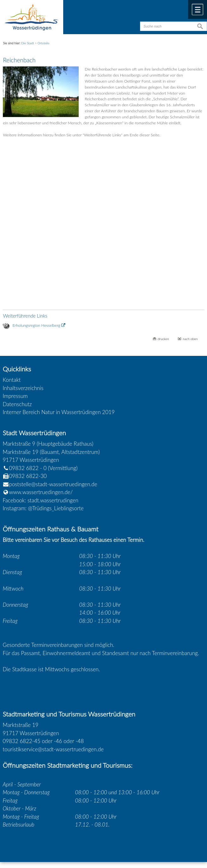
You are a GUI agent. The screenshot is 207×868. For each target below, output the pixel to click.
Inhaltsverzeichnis (23, 388)
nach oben (190, 339)
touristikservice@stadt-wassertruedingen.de (53, 749)
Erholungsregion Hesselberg (36, 325)
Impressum (15, 396)
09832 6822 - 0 (25, 468)
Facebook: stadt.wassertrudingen (41, 500)
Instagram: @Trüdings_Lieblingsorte (43, 508)
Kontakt (12, 380)
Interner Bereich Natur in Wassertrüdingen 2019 (59, 412)
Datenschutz (17, 404)
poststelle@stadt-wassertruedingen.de (53, 484)
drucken (163, 339)
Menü (198, 9)
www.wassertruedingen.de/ (41, 492)
